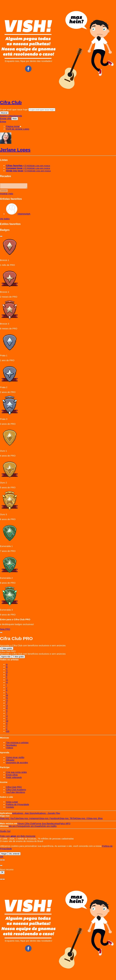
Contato (10, 808)
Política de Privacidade (18, 805)
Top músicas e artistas (17, 743)
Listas (10, 116)
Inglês (50, 827)
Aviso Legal (12, 803)
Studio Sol (5, 832)
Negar (4, 855)
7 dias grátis (7, 649)
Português (18, 827)
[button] (18, 129)
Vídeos (10, 749)
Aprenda (18, 116)
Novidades (11, 746)
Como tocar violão (15, 758)
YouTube (10, 819)
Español (35, 827)
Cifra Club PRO (14, 788)
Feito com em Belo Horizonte (18, 837)
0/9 (8, 732)
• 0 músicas (28, 166)
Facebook (49, 819)
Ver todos (5, 220)
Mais (15, 119)
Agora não (6, 658)
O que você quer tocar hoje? (14, 110)
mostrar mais (7, 194)
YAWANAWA (18, 215)
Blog (95, 819)
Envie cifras (12, 776)
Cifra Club (11, 102)
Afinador (10, 761)
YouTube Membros (16, 793)
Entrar (3, 121)
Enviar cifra (6, 118)
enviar (4, 192)
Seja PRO (5, 630)
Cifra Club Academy (16, 790)
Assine (4, 116)
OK (2, 857)
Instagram (29, 819)
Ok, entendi (14, 855)
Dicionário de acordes (17, 763)
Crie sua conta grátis (16, 773)
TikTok (68, 819)
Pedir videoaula (14, 778)
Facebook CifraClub (28, 69)
